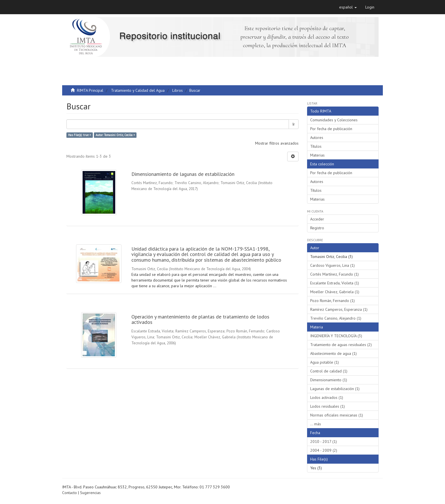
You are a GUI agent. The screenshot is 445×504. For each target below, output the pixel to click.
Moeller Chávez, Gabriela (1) (335, 292)
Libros (178, 90)
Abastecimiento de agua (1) (333, 353)
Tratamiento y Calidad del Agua (138, 90)
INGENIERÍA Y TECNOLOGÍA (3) (336, 336)
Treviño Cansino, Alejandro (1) (336, 318)
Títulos (316, 146)
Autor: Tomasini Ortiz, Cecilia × (115, 135)
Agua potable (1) (325, 362)
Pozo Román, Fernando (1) (332, 301)
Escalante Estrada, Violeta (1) (335, 283)
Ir (294, 124)
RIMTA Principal (90, 90)
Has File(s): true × (79, 135)
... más (316, 424)
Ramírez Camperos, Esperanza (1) (339, 309)
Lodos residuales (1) (328, 406)
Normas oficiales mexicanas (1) (337, 415)
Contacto (70, 493)
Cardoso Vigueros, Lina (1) (332, 265)
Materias (317, 155)
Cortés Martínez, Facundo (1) (334, 274)
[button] (348, 7)
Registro (317, 228)
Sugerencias (90, 493)
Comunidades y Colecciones (334, 120)
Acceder (317, 219)
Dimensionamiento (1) (329, 380)
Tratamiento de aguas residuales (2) (341, 345)
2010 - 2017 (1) (324, 441)
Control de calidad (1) (329, 371)
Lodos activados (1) (327, 397)
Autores (317, 138)
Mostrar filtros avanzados (277, 143)
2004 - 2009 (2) (324, 450)
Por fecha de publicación (331, 129)
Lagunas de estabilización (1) (335, 389)
